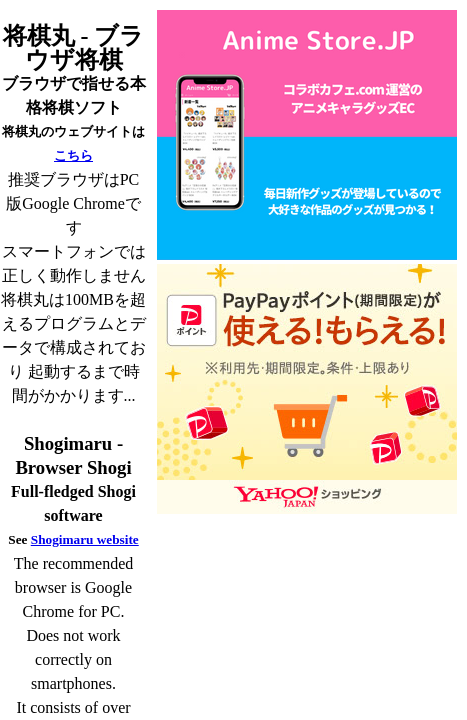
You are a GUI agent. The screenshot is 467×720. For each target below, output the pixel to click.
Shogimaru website (85, 539)
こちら (73, 155)
